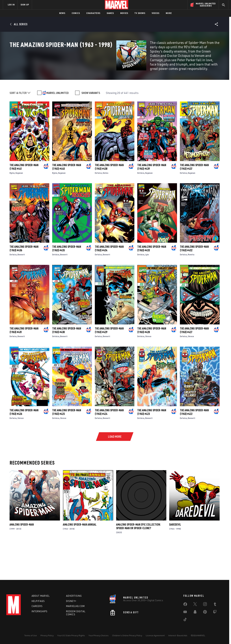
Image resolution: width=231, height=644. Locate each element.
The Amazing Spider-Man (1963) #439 (152, 198)
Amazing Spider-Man (22, 556)
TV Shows (140, 13)
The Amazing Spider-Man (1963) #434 (109, 280)
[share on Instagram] (205, 605)
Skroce (148, 368)
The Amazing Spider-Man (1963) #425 (67, 443)
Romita (191, 286)
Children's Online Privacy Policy (127, 635)
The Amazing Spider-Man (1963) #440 (67, 198)
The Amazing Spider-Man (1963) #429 (109, 362)
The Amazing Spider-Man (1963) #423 (152, 443)
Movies (124, 13)
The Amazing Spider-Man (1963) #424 (109, 443)
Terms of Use (31, 635)
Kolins (106, 204)
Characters (93, 13)
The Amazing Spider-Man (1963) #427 (194, 362)
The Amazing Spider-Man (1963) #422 (194, 443)
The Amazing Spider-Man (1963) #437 (194, 198)
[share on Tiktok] (185, 620)
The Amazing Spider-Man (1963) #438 (109, 198)
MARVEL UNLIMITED (58, 124)
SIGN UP (25, 5)
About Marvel (41, 596)
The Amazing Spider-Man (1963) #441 (24, 198)
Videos (156, 13)
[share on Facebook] (185, 605)
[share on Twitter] (195, 605)
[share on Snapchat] (195, 613)
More (169, 13)
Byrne (12, 204)
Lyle (147, 286)
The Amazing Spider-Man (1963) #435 (67, 280)
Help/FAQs (38, 601)
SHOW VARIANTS (91, 124)
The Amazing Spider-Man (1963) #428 (152, 362)
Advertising (74, 596)
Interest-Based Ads (178, 635)
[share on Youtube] (185, 613)
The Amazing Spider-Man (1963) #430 (67, 362)
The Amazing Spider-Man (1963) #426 (24, 443)
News (62, 13)
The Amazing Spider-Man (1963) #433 (152, 280)
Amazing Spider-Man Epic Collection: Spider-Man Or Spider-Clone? (138, 558)
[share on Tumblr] (215, 605)
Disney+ (71, 601)
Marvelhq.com (75, 606)
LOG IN (11, 5)
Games (110, 13)
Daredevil (175, 556)
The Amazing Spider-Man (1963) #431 (24, 362)
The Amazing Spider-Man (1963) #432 (194, 280)
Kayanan (19, 204)
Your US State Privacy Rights (71, 635)
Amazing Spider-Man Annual (80, 556)
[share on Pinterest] (205, 613)
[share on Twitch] (215, 613)
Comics (76, 13)
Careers (37, 606)
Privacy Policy (47, 635)
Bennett (21, 286)
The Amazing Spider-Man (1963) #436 (24, 280)
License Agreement (155, 635)
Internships (40, 611)
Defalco (98, 204)
